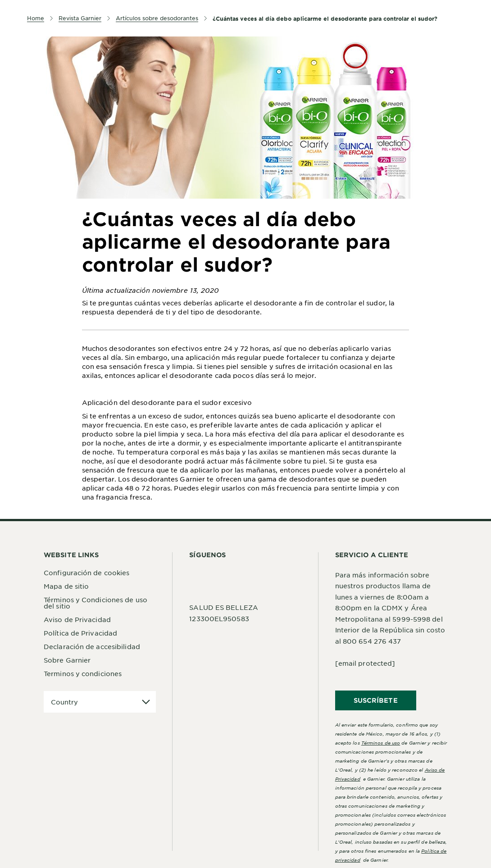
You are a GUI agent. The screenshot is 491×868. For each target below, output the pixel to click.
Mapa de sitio (66, 586)
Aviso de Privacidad (77, 619)
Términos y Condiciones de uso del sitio (95, 603)
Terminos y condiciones (83, 673)
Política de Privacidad (80, 633)
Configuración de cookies (86, 573)
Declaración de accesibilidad (92, 646)
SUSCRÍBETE (376, 700)
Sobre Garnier (67, 660)
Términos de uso (381, 743)
